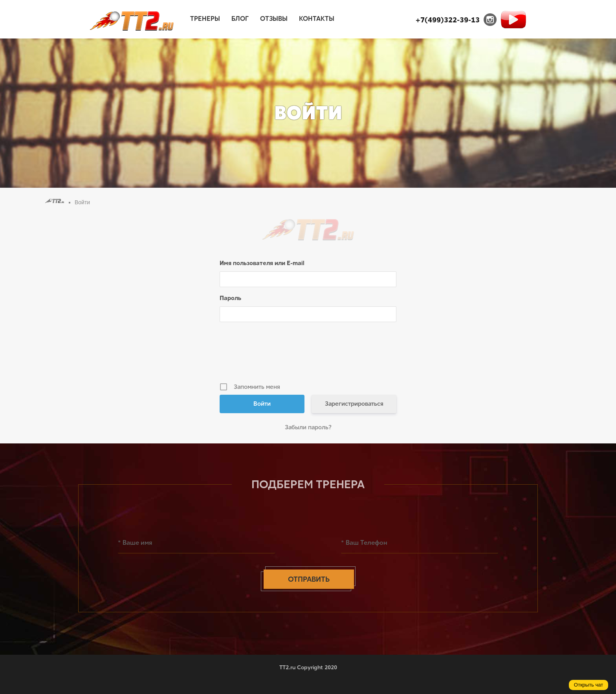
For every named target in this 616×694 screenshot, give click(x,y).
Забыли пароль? (308, 427)
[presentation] (309, 355)
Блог (240, 19)
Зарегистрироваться (354, 404)
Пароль (230, 298)
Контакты (317, 19)
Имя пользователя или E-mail (262, 263)
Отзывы (274, 19)
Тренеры (205, 19)
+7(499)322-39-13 (448, 20)
